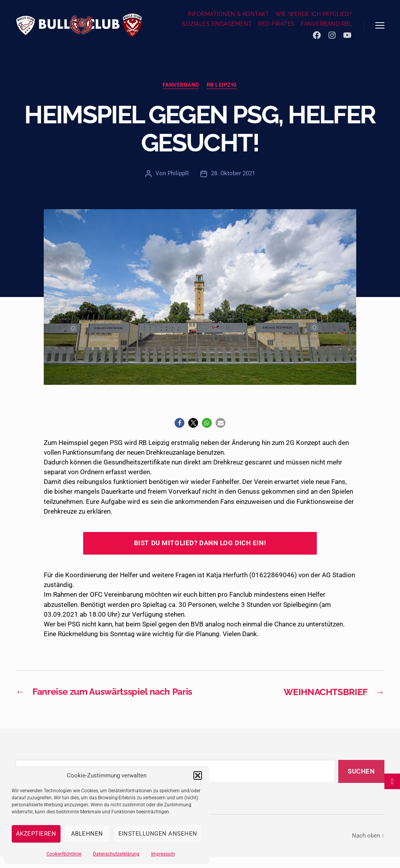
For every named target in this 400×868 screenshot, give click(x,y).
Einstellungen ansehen (158, 834)
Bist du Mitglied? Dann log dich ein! (200, 543)
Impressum (163, 854)
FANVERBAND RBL (326, 24)
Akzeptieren (36, 834)
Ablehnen (87, 834)
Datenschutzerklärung (116, 854)
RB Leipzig (222, 85)
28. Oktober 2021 (233, 174)
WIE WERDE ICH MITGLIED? (314, 14)
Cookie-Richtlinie (64, 854)
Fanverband (181, 85)
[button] (198, 776)
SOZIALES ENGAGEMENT (217, 24)
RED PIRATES (276, 24)
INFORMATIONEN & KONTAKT (229, 14)
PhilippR (178, 174)
